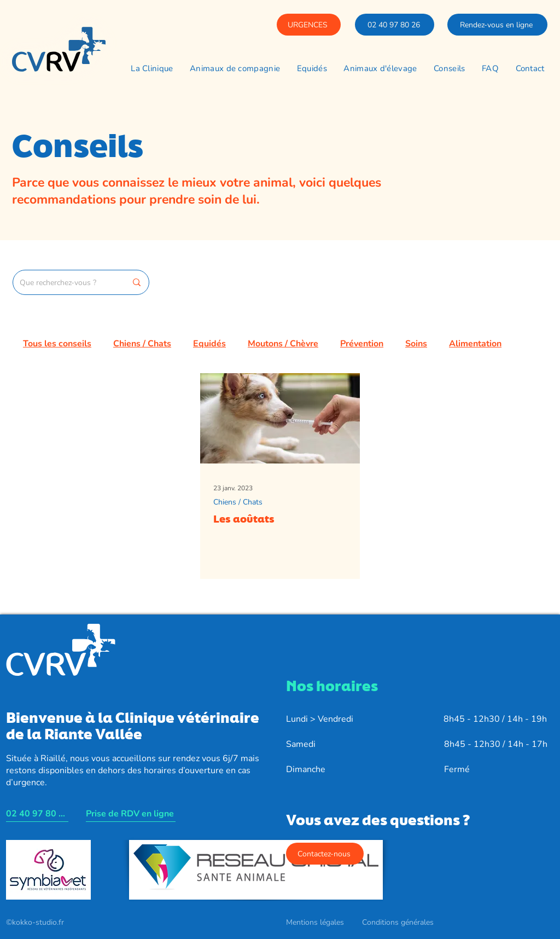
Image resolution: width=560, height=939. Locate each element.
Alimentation (475, 344)
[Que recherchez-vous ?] (65, 282)
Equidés (209, 344)
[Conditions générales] (398, 922)
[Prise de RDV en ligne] (131, 814)
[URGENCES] (309, 25)
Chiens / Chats (142, 344)
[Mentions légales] (316, 922)
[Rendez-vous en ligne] (497, 25)
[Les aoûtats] (280, 418)
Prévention (362, 344)
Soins (416, 344)
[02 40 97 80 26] (395, 25)
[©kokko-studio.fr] (36, 922)
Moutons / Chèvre (283, 344)
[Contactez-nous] (325, 854)
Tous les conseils (57, 344)
